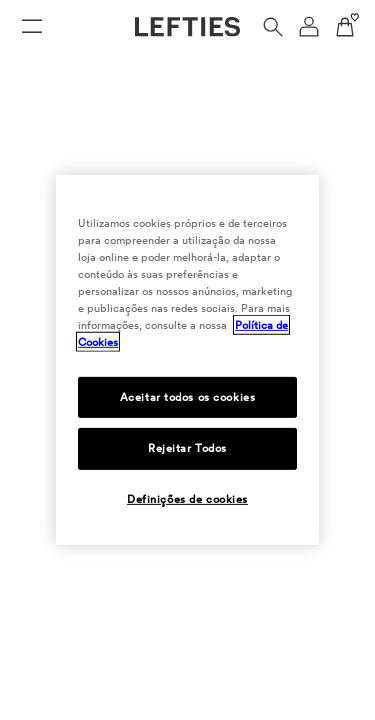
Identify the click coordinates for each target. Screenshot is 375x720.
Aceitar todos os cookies (188, 396)
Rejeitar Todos (187, 448)
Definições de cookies (187, 499)
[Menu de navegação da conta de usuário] (309, 27)
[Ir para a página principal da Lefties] (187, 27)
